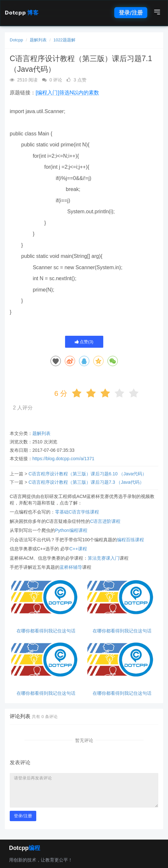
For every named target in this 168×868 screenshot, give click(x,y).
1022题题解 (64, 40)
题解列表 (38, 40)
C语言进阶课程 (105, 521)
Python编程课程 (71, 530)
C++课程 (78, 549)
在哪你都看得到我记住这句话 (46, 631)
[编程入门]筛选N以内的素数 (67, 93)
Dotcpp (22, 13)
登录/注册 (131, 13)
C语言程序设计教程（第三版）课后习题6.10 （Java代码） (88, 474)
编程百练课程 (130, 540)
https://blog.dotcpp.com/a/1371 (63, 459)
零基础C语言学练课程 (77, 512)
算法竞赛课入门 (104, 558)
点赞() (84, 342)
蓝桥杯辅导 (71, 567)
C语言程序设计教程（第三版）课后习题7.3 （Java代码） (86, 482)
